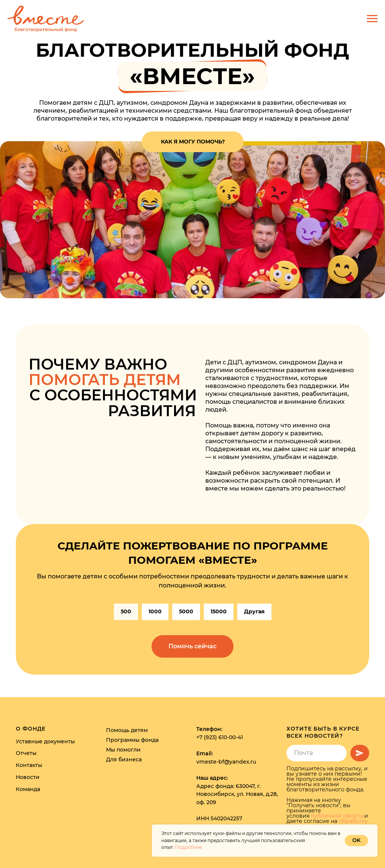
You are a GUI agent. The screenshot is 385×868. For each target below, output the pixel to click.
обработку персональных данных (327, 824)
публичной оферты (338, 816)
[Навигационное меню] (372, 19)
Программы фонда (132, 740)
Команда (28, 789)
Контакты (29, 765)
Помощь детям (127, 730)
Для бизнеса (124, 759)
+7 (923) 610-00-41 (220, 737)
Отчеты (26, 753)
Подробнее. (189, 847)
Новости (28, 777)
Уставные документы (45, 741)
